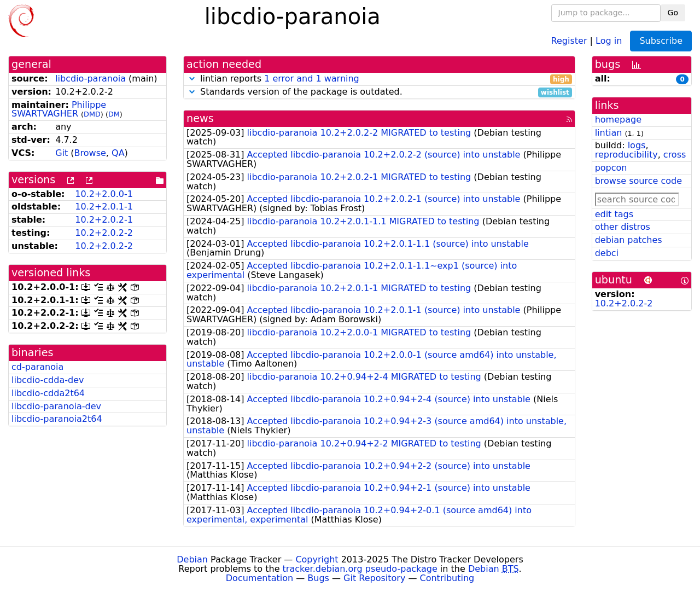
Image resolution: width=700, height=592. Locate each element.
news (200, 118)
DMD (92, 114)
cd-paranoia (37, 367)
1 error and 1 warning (312, 79)
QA (118, 153)
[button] (192, 79)
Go (673, 13)
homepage (618, 120)
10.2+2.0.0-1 (104, 194)
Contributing (447, 578)
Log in (609, 40)
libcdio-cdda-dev (48, 380)
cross (675, 155)
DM (114, 114)
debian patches (629, 240)
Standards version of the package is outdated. (379, 92)
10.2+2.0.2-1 (104, 220)
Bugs (318, 578)
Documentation (259, 578)
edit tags (614, 214)
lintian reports (379, 79)
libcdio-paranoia (91, 79)
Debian (192, 559)
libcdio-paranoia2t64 (57, 419)
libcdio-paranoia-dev (56, 406)
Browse (90, 153)
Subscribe (661, 41)
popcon (611, 168)
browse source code (638, 181)
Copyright (317, 559)
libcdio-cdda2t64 (48, 393)
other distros (623, 227)
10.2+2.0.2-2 (104, 233)
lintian (609, 133)
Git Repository (374, 578)
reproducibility (626, 155)
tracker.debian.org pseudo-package (360, 569)
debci (607, 253)
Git (62, 153)
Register (569, 40)
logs (637, 145)
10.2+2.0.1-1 (104, 207)
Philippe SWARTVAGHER (59, 109)
